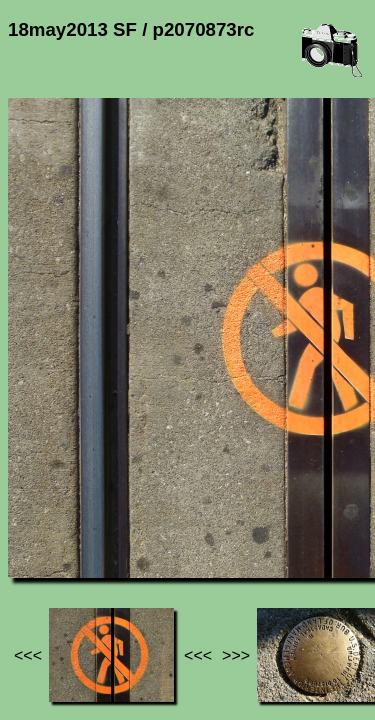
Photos (119, 520)
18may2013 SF (211, 520)
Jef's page (44, 520)
